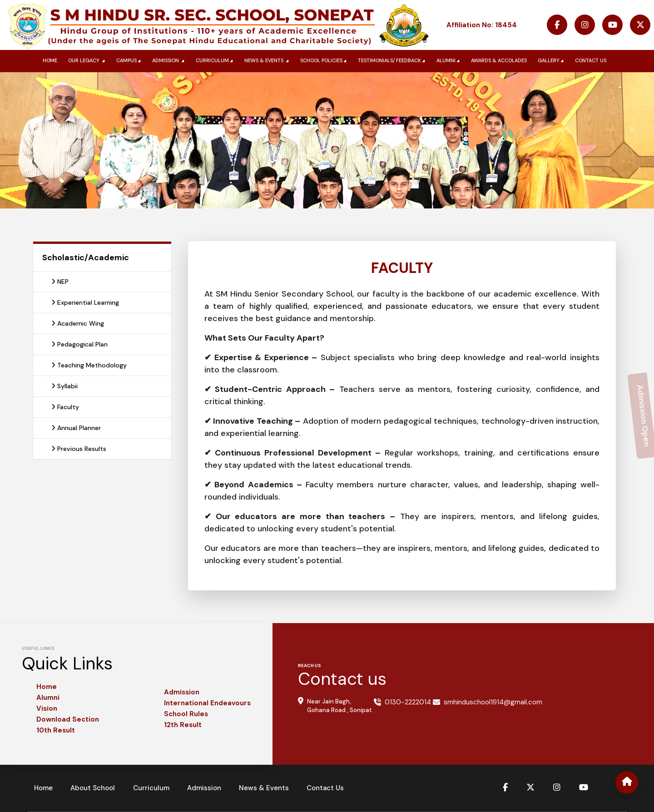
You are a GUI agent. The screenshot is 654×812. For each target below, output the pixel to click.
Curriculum (153, 788)
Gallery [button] (552, 61)
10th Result (56, 730)
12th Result (183, 725)
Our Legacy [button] (87, 61)
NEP (60, 282)
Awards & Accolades (499, 60)
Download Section (68, 719)
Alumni (48, 698)
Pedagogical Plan (79, 344)
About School (94, 788)
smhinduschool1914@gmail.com (493, 702)
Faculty (65, 407)
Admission (182, 692)
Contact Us (330, 788)
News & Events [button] (268, 61)
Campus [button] (129, 61)
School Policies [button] (324, 61)
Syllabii (64, 386)
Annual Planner (76, 428)
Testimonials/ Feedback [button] (392, 61)
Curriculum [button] (215, 61)
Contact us (591, 60)
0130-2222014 (408, 702)
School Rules (186, 714)
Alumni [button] (449, 61)
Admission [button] (169, 61)
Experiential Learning (85, 302)
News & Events (268, 788)
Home (50, 60)
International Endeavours (207, 703)
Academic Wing (78, 323)
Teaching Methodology (89, 365)
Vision (47, 708)
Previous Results (79, 449)
